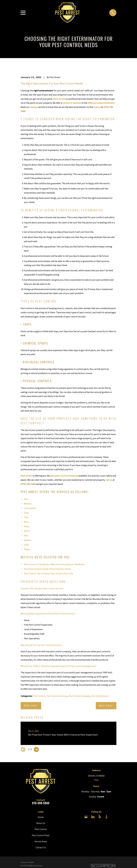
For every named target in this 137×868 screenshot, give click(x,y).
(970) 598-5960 (28, 484)
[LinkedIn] (93, 817)
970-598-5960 (41, 803)
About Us (41, 823)
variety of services (72, 103)
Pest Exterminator (100, 696)
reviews (34, 107)
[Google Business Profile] (86, 817)
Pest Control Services (57, 696)
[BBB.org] (106, 817)
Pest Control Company (79, 696)
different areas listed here (101, 103)
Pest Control (39, 696)
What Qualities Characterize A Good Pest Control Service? (48, 614)
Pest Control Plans (41, 835)
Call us (97, 107)
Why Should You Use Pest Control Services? (41, 645)
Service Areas (41, 841)
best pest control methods (64, 476)
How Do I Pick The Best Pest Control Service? (42, 589)
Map (96, 780)
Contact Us (41, 847)
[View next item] (36, 749)
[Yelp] (100, 817)
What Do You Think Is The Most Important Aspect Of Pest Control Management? (59, 666)
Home (41, 817)
